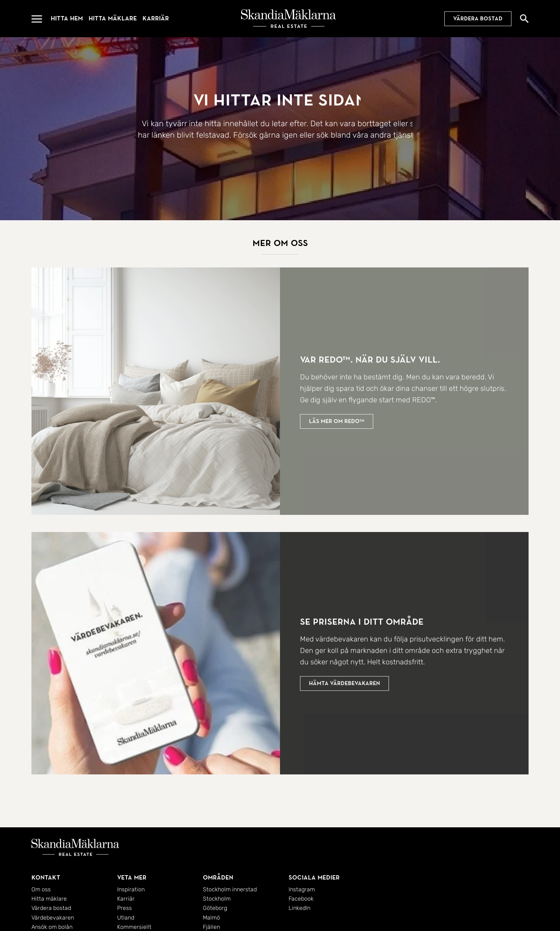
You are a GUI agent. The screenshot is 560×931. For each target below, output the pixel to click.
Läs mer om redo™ (337, 424)
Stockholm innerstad (230, 889)
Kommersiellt (134, 927)
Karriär (156, 18)
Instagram (302, 889)
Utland (126, 918)
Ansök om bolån (52, 927)
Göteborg (215, 908)
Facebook (301, 899)
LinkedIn (299, 908)
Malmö (211, 918)
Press (124, 908)
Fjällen (211, 927)
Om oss (41, 889)
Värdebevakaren (53, 918)
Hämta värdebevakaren (344, 686)
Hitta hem (67, 18)
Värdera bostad (478, 19)
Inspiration (131, 889)
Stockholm (217, 899)
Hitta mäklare (113, 18)
